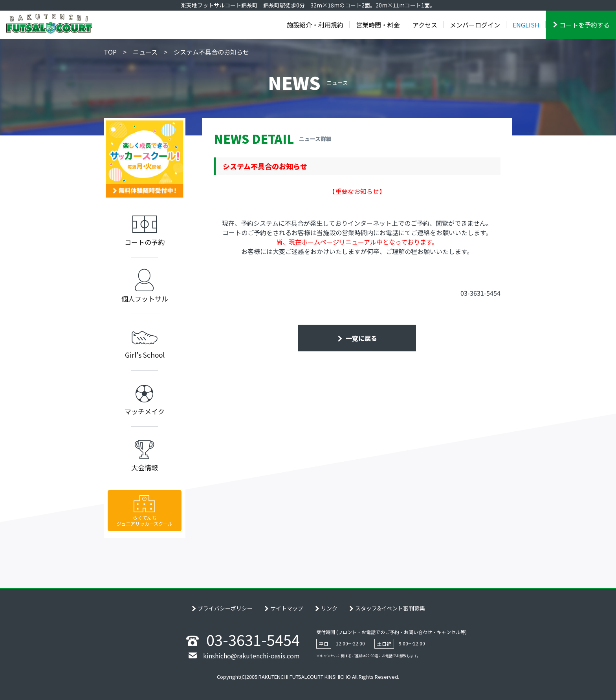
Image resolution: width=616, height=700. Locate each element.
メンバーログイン (475, 25)
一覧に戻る (361, 338)
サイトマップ (287, 608)
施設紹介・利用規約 (315, 25)
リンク (329, 608)
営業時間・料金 (378, 25)
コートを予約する (585, 25)
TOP (110, 52)
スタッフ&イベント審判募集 (390, 608)
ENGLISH (526, 25)
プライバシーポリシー (225, 608)
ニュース (145, 52)
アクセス (425, 25)
